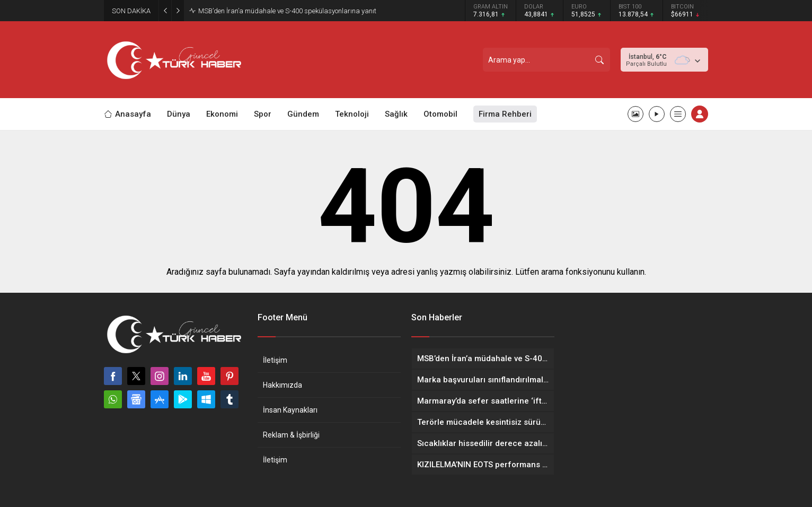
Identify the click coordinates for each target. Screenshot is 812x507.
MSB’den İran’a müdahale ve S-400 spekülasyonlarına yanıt (287, 11)
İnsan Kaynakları (290, 410)
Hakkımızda (283, 385)
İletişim (275, 360)
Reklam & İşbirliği (291, 435)
